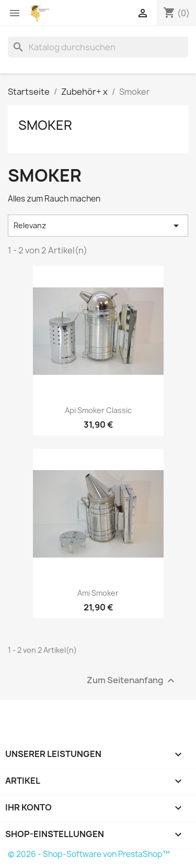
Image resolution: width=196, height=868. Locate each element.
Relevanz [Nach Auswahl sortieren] (98, 226)
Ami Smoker (98, 593)
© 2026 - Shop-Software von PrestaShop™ (89, 854)
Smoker (45, 125)
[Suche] (98, 47)
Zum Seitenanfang (132, 680)
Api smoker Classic (98, 410)
